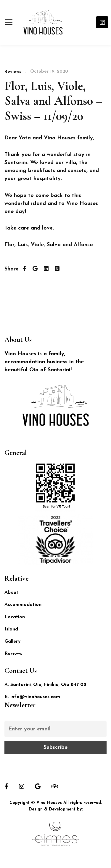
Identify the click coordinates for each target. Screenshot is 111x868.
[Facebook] (25, 269)
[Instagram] (22, 786)
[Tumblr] (57, 269)
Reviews (13, 72)
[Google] (38, 786)
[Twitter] (35, 269)
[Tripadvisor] (55, 786)
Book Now (102, 22)
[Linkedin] (46, 269)
